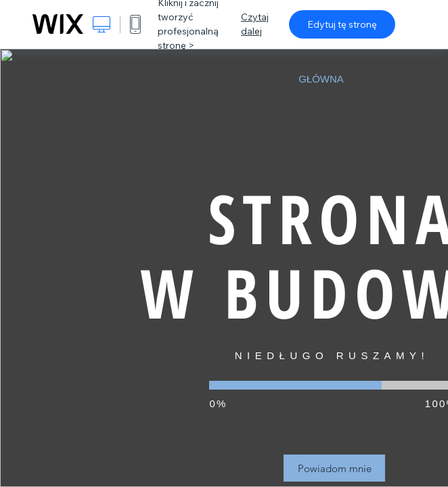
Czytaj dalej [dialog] (255, 24)
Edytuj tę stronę (342, 24)
